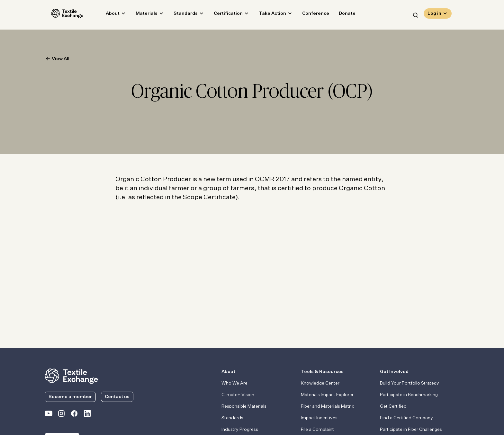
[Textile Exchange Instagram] (61, 415)
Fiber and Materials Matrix (328, 406)
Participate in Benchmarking (409, 395)
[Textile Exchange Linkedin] (87, 415)
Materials (140, 15)
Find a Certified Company (406, 418)
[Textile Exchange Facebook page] (74, 415)
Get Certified (393, 406)
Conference (309, 15)
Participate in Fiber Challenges (411, 430)
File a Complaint (317, 430)
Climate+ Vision (238, 395)
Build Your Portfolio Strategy (410, 383)
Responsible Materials (244, 406)
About (106, 15)
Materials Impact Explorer (327, 395)
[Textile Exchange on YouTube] (49, 415)
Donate (341, 15)
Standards (179, 15)
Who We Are (234, 383)
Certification (222, 15)
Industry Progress (240, 430)
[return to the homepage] (71, 376)
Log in (434, 15)
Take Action (266, 15)
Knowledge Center (320, 383)
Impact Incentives (319, 418)
